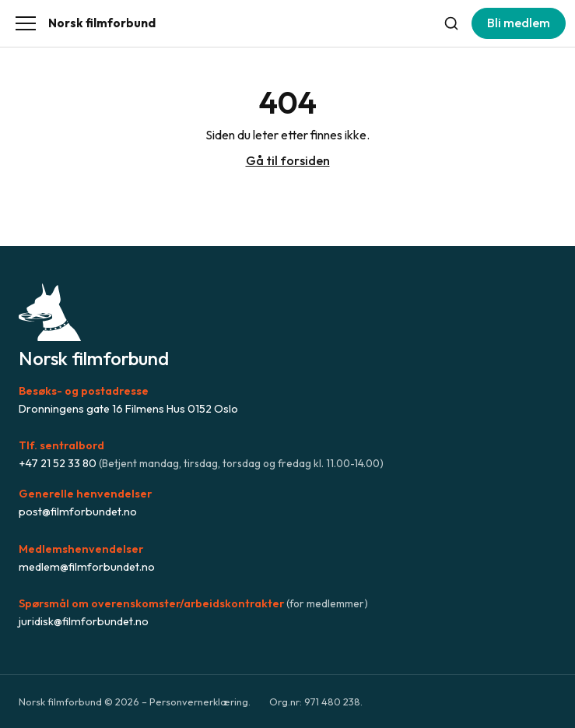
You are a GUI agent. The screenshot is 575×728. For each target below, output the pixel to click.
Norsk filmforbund (102, 23)
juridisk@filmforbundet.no (84, 621)
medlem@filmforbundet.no (87, 567)
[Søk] (451, 23)
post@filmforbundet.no (78, 512)
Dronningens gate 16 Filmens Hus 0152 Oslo (128, 409)
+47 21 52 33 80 (58, 463)
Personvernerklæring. (200, 702)
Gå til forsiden (288, 160)
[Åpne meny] (26, 23)
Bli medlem (519, 23)
